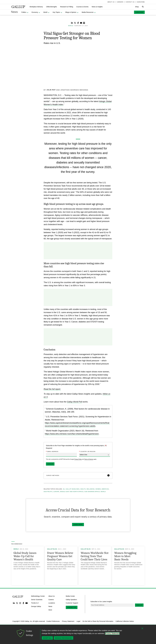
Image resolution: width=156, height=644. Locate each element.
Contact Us (72, 607)
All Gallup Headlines (71, 489)
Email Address (52, 452)
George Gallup (36, 606)
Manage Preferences (63, 638)
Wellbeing (91, 489)
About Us (52, 596)
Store (50, 610)
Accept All (47, 638)
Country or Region (87, 452)
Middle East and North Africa (72, 492)
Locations (52, 603)
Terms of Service (89, 459)
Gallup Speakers (71, 599)
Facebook (23, 603)
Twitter (17, 603)
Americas (105, 489)
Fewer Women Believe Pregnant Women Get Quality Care (60, 556)
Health (83, 489)
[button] (36, 7)
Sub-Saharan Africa (92, 492)
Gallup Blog (52, 549)
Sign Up (139, 605)
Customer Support (72, 603)
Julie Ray (51, 90)
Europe (56, 492)
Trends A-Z (35, 603)
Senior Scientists (37, 599)
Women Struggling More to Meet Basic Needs (125, 556)
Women (98, 489)
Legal (78, 621)
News (50, 606)
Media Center (70, 596)
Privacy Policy (78, 459)
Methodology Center (38, 596)
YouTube (27, 603)
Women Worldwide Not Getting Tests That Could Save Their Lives (95, 556)
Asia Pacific (48, 492)
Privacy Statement (68, 621)
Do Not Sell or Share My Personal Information (98, 621)
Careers (51, 599)
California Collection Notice (125, 621)
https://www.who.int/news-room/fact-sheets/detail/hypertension (72, 434)
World (103, 492)
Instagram (20, 603)
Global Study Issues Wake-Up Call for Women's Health (25, 556)
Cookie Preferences (53, 621)
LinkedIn (14, 603)
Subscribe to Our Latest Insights (101, 602)
